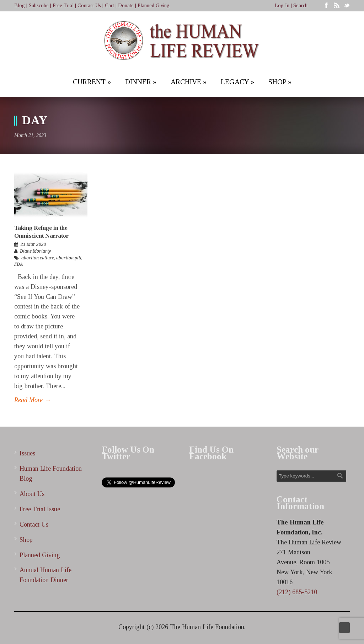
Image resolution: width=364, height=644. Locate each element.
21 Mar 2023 (33, 244)
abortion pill (69, 258)
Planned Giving (154, 6)
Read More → (33, 400)
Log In (282, 6)
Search (300, 6)
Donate (126, 6)
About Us (32, 494)
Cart (109, 6)
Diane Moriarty (35, 251)
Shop (26, 540)
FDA (18, 264)
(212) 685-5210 (297, 592)
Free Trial (63, 6)
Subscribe (39, 6)
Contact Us (89, 6)
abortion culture (38, 258)
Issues (27, 453)
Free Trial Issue (40, 509)
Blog (20, 6)
